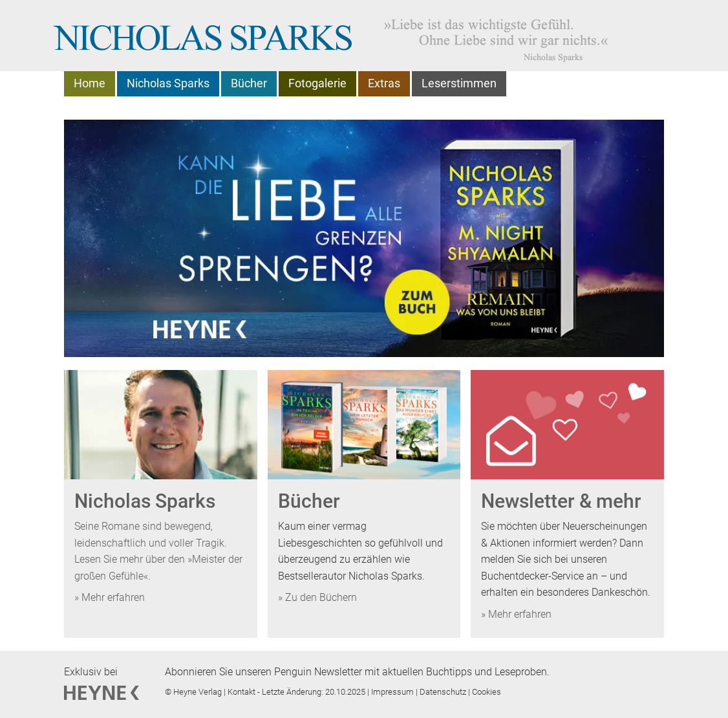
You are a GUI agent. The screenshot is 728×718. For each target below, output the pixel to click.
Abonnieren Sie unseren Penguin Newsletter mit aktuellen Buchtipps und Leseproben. (357, 672)
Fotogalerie (317, 83)
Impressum (393, 692)
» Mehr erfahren (110, 597)
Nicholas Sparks (168, 83)
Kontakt (242, 692)
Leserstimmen (459, 83)
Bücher (249, 83)
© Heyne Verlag (194, 692)
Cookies (487, 692)
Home (90, 83)
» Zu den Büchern (317, 597)
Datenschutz (444, 692)
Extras (384, 83)
